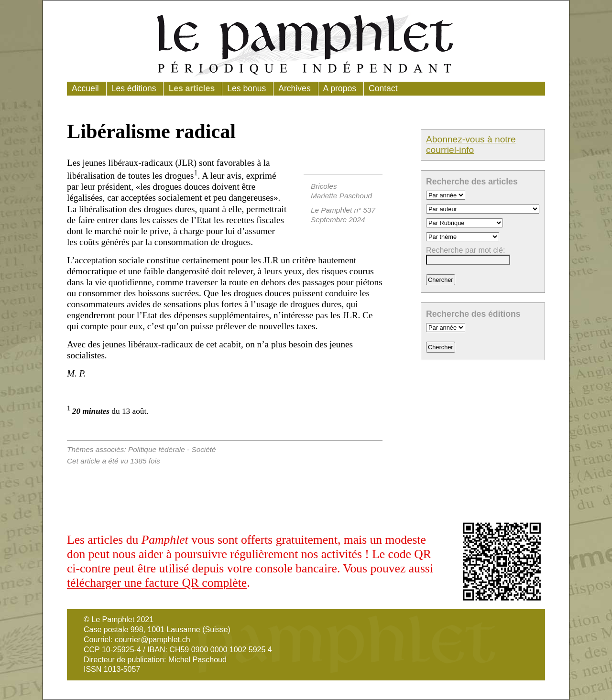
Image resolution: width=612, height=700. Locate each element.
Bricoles (324, 186)
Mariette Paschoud (341, 196)
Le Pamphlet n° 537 (343, 210)
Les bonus (246, 88)
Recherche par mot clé (464, 250)
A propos (340, 88)
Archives (294, 88)
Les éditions (134, 88)
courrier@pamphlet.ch (153, 640)
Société (203, 449)
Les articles (191, 88)
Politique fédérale (157, 449)
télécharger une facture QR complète (157, 583)
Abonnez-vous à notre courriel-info (471, 145)
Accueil (85, 88)
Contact (383, 88)
